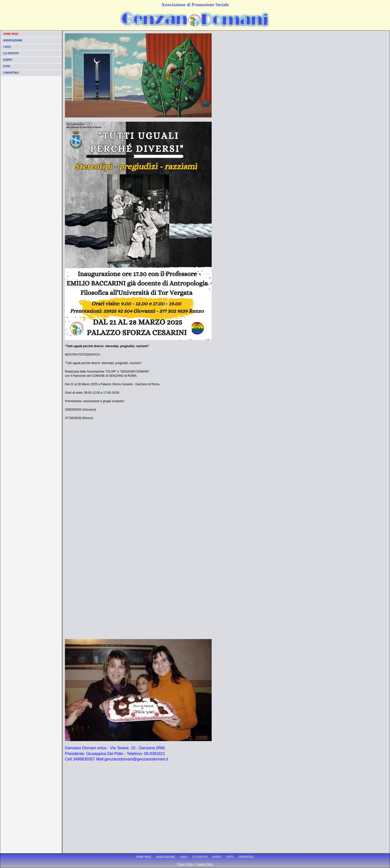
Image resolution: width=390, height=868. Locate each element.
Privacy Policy (186, 864)
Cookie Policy (205, 864)
